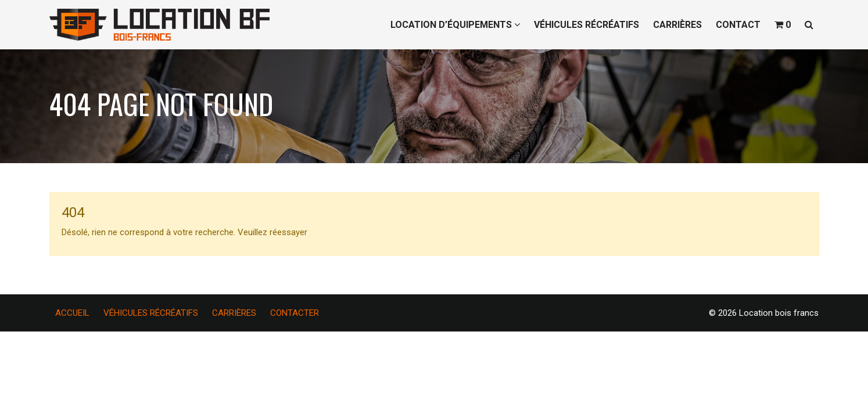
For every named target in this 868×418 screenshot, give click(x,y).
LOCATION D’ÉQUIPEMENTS (455, 25)
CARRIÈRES (677, 25)
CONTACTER (295, 313)
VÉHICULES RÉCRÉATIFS (587, 25)
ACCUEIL (72, 313)
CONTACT (738, 25)
